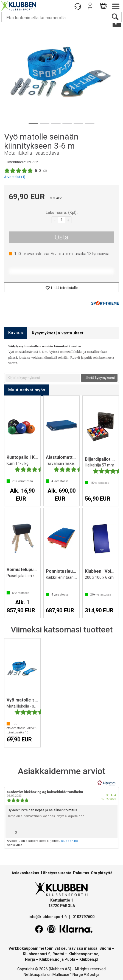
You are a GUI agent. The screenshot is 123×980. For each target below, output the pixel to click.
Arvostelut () (15, 177)
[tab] (16, 333)
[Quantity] (62, 220)
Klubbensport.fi (37, 954)
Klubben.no (49, 959)
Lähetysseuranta (56, 873)
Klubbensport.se (83, 954)
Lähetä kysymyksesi (99, 378)
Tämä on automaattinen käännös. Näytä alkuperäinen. (46, 816)
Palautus (81, 873)
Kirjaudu (90, 6)
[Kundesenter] (78, 6)
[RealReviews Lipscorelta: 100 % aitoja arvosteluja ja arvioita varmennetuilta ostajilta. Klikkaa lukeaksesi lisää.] (107, 783)
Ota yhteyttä (102, 873)
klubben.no (70, 841)
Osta (62, 237)
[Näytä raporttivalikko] (111, 831)
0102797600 (83, 917)
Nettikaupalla (35, 974)
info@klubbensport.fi (48, 917)
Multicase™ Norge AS (71, 974)
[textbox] (43, 378)
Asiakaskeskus (25, 873)
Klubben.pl (89, 959)
